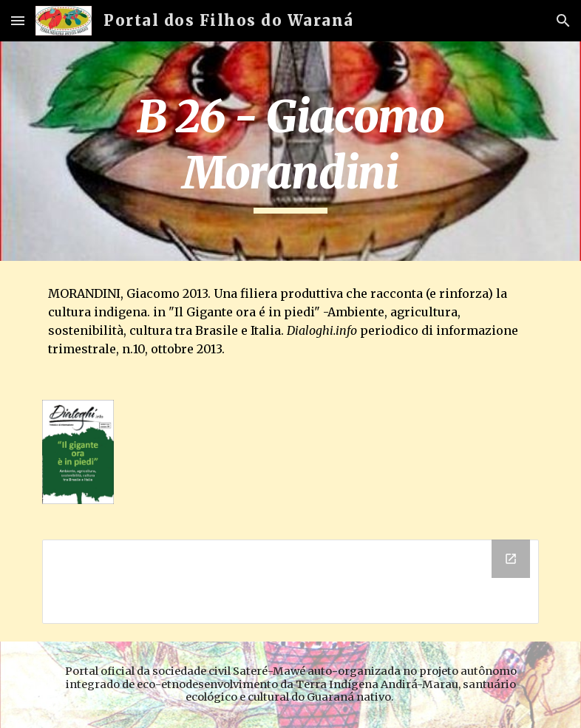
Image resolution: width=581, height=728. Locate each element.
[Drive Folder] (291, 582)
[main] (291, 151)
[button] (18, 20)
